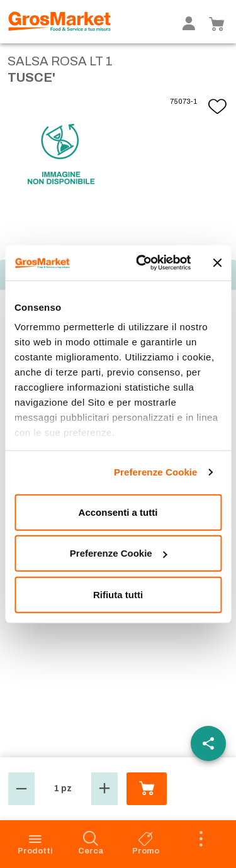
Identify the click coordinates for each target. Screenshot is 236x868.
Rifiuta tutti (118, 594)
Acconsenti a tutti (118, 512)
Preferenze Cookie (156, 472)
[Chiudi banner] (217, 263)
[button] (21, 789)
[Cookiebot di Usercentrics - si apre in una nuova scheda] (142, 263)
